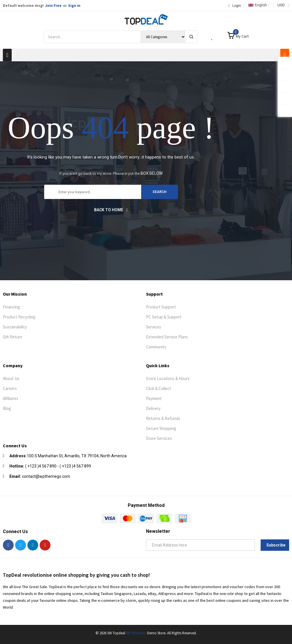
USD (281, 5)
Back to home (111, 210)
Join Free (53, 6)
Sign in (74, 6)
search (160, 192)
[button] (7, 55)
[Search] (191, 37)
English (258, 5)
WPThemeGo (136, 633)
